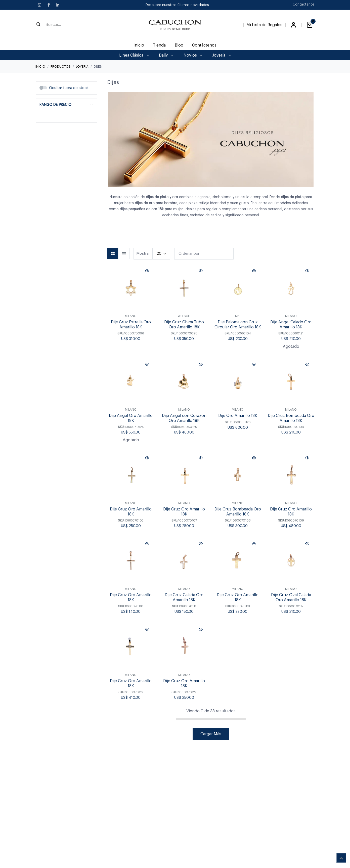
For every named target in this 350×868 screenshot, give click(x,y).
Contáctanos (304, 5)
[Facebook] (49, 5)
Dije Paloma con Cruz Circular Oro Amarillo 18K (237, 325)
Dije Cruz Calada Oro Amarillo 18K (184, 598)
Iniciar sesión (293, 25)
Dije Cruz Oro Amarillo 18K (131, 598)
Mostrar (143, 254)
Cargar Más (211, 734)
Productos (61, 67)
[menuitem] (139, 45)
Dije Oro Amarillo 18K (237, 416)
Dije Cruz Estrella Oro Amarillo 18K (131, 325)
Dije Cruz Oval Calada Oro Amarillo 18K (291, 598)
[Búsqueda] (38, 25)
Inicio (40, 67)
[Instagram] (39, 5)
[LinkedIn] (58, 5)
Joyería (82, 67)
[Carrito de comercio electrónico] (310, 25)
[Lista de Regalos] (264, 24)
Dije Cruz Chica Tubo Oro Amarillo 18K (184, 325)
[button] (204, 254)
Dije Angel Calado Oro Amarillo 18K (291, 325)
